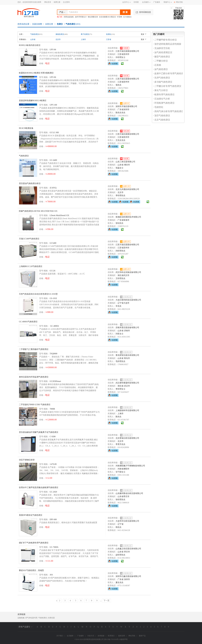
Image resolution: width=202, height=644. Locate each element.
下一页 (106, 601)
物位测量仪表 (93, 17)
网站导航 (178, 2)
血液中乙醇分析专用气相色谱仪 (169, 73)
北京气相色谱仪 (162, 120)
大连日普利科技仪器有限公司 (128, 300)
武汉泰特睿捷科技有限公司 (127, 383)
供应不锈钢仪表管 (27, 460)
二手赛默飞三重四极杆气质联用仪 (34, 349)
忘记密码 (66, 2)
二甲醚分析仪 (160, 61)
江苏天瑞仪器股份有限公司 (127, 51)
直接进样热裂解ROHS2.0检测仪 (33, 101)
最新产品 (142, 636)
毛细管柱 (158, 107)
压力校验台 (127, 17)
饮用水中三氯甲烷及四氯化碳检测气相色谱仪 (39, 487)
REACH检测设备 (26, 128)
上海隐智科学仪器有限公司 (127, 410)
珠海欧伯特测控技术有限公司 (128, 217)
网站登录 (48, 2)
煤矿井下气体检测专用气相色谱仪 (34, 543)
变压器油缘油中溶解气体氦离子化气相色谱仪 (39, 432)
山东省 (33, 39)
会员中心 (126, 2)
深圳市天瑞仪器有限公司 (126, 106)
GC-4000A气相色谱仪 (28, 322)
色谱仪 (60, 24)
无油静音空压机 (162, 48)
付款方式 (91, 636)
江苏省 (109, 39)
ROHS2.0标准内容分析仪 (30, 45)
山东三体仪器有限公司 (125, 162)
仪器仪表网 (37, 24)
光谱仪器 (51, 618)
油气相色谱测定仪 (163, 52)
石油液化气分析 (162, 99)
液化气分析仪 (160, 90)
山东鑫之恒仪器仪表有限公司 (128, 549)
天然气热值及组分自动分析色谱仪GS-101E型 (38, 294)
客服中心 (167, 2)
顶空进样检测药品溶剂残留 (167, 44)
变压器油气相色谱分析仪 (30, 183)
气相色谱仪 (35, 34)
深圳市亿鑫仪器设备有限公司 (128, 576)
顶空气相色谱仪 (162, 116)
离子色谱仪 (85, 34)
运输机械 (21, 618)
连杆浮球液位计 (81, 17)
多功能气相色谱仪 (163, 82)
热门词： (60, 17)
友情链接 (101, 636)
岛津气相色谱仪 (162, 78)
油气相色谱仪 (160, 69)
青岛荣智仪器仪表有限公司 (127, 355)
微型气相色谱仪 (162, 57)
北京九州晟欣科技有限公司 (127, 189)
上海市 (83, 39)
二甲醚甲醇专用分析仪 (165, 40)
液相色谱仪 (60, 34)
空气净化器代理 (31, 618)
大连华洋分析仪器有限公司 (127, 521)
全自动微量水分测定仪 (107, 17)
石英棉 (157, 65)
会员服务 (145, 2)
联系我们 (111, 636)
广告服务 (157, 2)
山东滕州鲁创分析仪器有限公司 (129, 493)
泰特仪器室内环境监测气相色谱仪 (34, 377)
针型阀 (120, 17)
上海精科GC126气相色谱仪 (31, 266)
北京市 (58, 39)
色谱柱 (109, 34)
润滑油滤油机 (69, 17)
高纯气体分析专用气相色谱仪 (168, 111)
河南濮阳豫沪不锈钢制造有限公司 (130, 466)
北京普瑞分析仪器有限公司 (127, 438)
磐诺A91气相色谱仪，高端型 (31, 570)
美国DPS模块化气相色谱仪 (31, 515)
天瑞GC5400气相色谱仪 (29, 239)
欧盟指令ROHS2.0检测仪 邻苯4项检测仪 (36, 73)
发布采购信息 (143, 12)
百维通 (136, 2)
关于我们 (60, 636)
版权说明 (122, 636)
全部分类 (49, 24)
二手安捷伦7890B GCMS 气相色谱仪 (35, 405)
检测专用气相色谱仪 (164, 94)
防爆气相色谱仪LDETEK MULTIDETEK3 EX (38, 211)
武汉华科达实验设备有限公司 (128, 272)
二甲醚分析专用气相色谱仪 (167, 86)
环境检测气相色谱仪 (164, 103)
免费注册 (57, 2)
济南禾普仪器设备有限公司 (127, 328)
